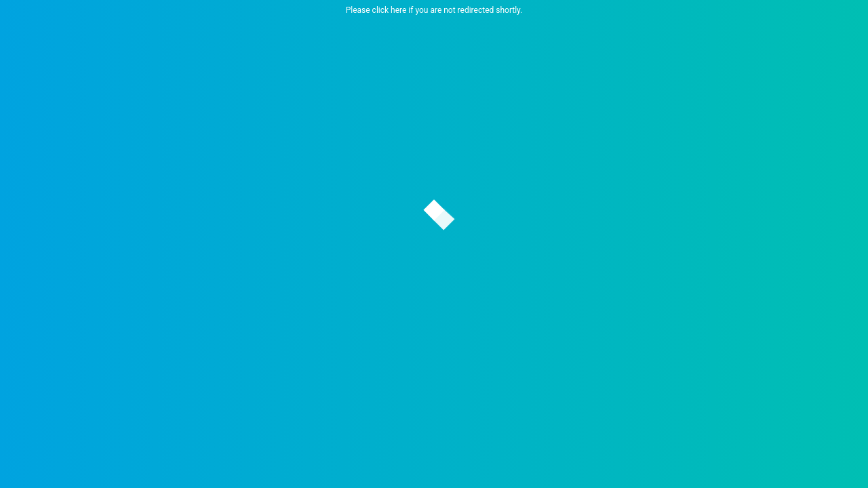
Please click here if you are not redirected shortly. (434, 10)
